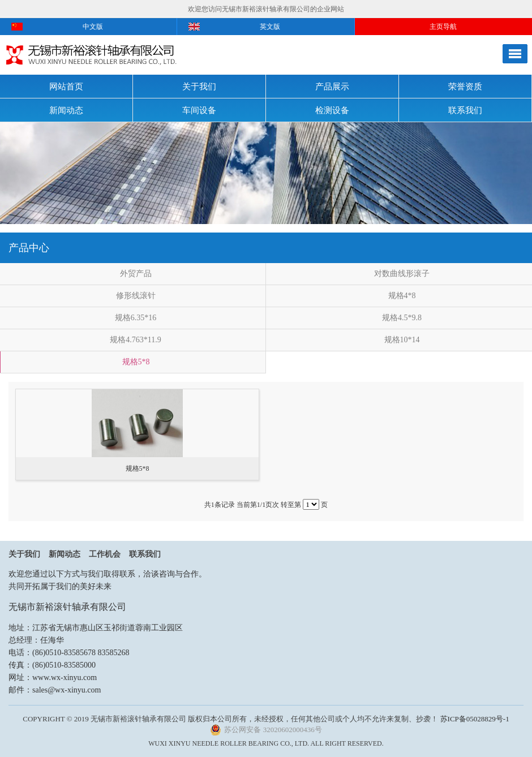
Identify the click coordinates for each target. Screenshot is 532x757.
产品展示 (332, 87)
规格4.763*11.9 (135, 340)
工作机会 (105, 554)
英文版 (270, 27)
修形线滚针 (136, 296)
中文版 (93, 27)
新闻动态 (66, 110)
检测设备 (332, 110)
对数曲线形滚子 (402, 274)
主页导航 (443, 27)
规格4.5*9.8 (402, 318)
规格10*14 (402, 340)
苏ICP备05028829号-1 (475, 719)
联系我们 (465, 110)
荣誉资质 (465, 87)
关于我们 (199, 87)
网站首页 (66, 87)
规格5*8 (136, 362)
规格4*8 (402, 296)
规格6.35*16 (136, 318)
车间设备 (199, 110)
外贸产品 (136, 274)
